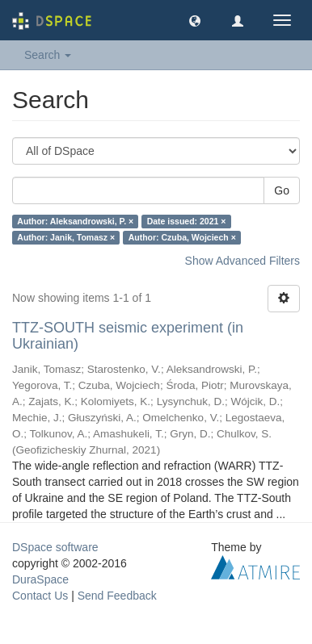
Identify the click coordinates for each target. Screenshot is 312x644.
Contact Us (40, 596)
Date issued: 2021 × (187, 221)
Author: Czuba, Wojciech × (182, 237)
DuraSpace (40, 579)
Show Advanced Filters (242, 261)
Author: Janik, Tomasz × (66, 237)
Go (282, 190)
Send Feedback (117, 596)
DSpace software (55, 547)
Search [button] (48, 55)
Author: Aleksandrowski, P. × (75, 221)
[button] (195, 20)
